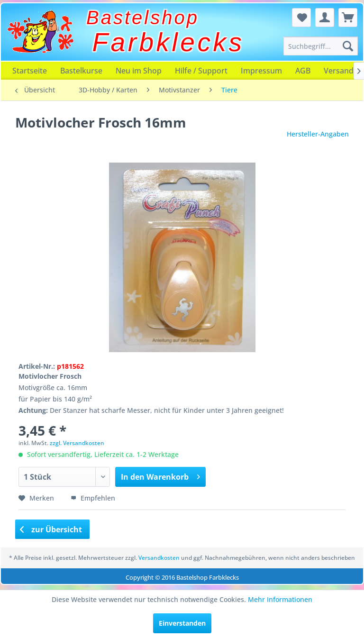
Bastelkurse (81, 71)
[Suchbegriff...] (321, 46)
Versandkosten (159, 558)
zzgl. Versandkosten (77, 443)
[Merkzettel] (301, 18)
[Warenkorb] (348, 18)
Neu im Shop (139, 71)
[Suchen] (348, 46)
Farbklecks (168, 42)
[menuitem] (321, 46)
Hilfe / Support (201, 71)
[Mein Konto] (325, 18)
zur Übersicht (51, 529)
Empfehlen (93, 498)
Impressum (261, 71)
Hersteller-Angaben (318, 134)
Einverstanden (182, 623)
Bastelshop (143, 18)
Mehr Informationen (280, 599)
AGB (303, 71)
